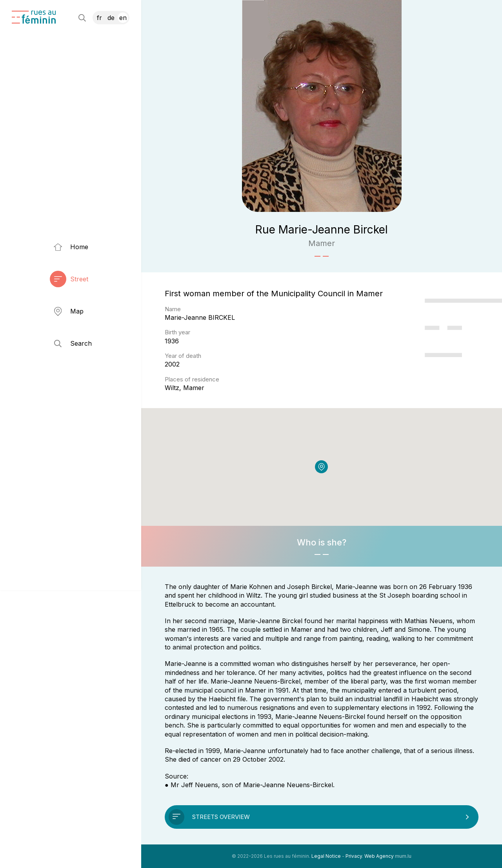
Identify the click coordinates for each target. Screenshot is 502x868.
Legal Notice (326, 856)
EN (123, 18)
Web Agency (379, 856)
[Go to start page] (34, 17)
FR (99, 18)
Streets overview (221, 817)
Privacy (354, 856)
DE (111, 18)
